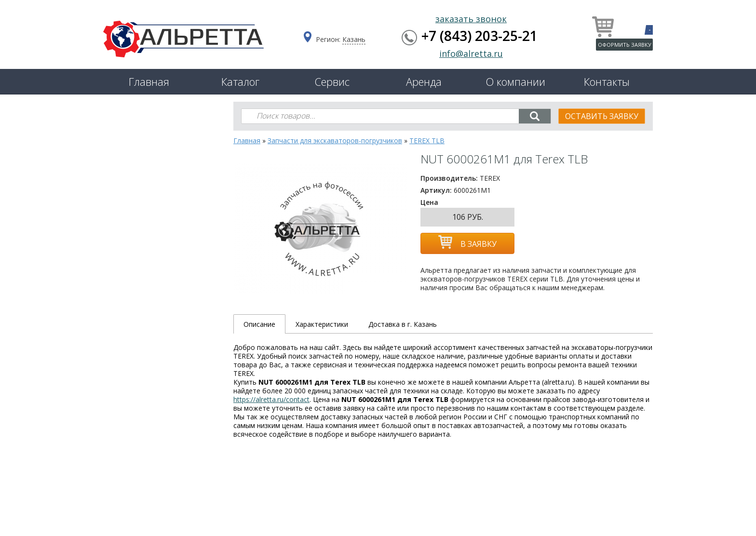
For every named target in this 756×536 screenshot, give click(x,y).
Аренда (424, 81)
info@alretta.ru (471, 54)
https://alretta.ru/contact (271, 399)
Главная (149, 81)
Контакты (607, 81)
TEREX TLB (427, 141)
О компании (515, 81)
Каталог (240, 81)
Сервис (332, 81)
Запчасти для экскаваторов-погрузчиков (335, 141)
